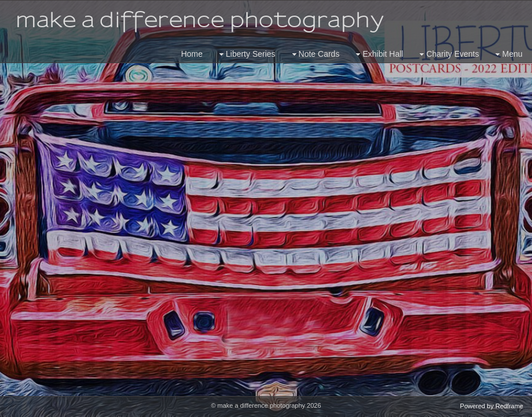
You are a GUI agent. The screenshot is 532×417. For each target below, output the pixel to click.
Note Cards (315, 54)
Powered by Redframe (492, 406)
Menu (507, 54)
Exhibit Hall (378, 54)
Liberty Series (246, 54)
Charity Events (448, 54)
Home (192, 54)
